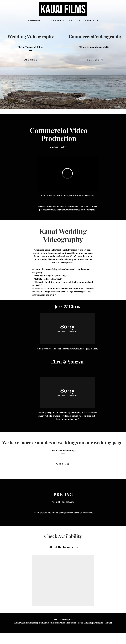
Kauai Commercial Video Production (59, 634)
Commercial (95, 60)
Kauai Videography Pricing (90, 634)
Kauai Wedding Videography (27, 634)
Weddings (31, 60)
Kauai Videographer (63, 631)
